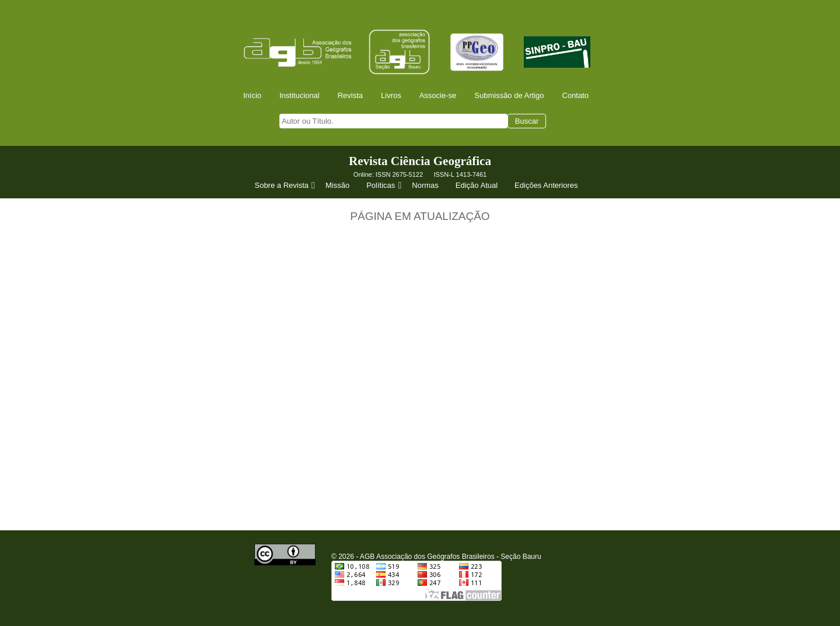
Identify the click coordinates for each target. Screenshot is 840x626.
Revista (350, 95)
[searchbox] (393, 121)
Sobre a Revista (286, 186)
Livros (391, 95)
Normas (425, 185)
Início (252, 95)
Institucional (300, 95)
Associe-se (438, 95)
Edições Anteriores (546, 185)
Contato (576, 95)
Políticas (385, 186)
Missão (337, 185)
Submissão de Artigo (509, 95)
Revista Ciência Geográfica (420, 161)
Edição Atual (477, 185)
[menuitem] (256, 95)
